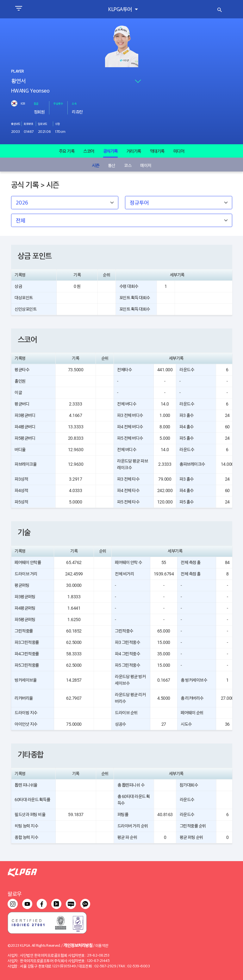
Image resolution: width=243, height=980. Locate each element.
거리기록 (134, 151)
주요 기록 (67, 151)
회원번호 (28, 124)
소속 (74, 103)
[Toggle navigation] (19, 9)
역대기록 (157, 151)
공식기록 (110, 151)
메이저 (146, 165)
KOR (23, 103)
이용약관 (102, 945)
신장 (57, 124)
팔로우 (15, 894)
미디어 (179, 151)
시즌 (95, 165)
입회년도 (43, 124)
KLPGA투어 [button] (121, 9)
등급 (36, 103)
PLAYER (17, 71)
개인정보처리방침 (78, 945)
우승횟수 (58, 103)
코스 (128, 165)
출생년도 (16, 124)
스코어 (89, 151)
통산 (112, 165)
